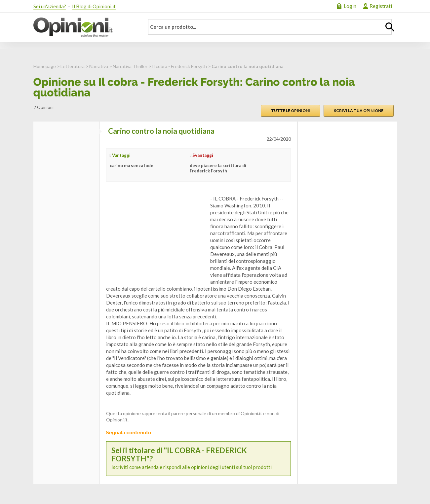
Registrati (381, 6)
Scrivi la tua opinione (359, 110)
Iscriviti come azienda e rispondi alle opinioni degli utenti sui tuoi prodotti (198, 458)
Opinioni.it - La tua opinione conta (85, 27)
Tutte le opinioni (291, 110)
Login (350, 6)
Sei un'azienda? (50, 6)
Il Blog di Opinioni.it (94, 6)
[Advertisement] (156, 236)
